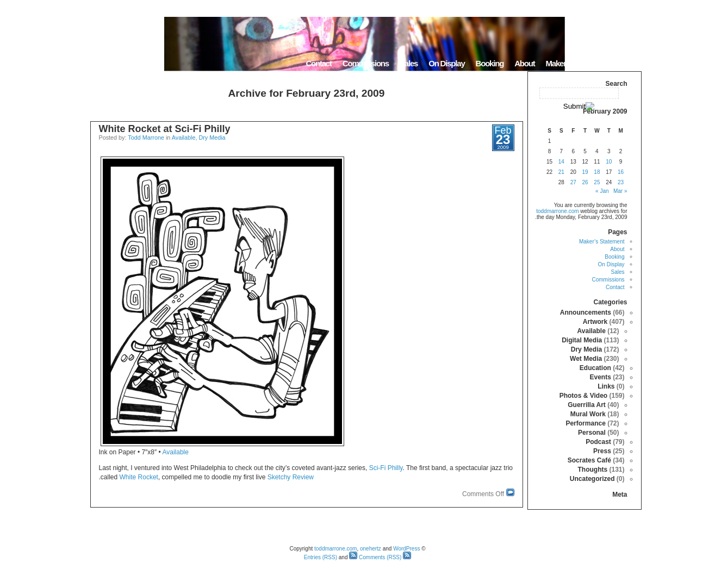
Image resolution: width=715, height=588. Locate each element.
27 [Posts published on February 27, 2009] (573, 182)
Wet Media (586, 359)
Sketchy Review (291, 477)
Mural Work (588, 414)
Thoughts (592, 470)
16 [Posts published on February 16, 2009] (621, 172)
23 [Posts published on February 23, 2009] (621, 182)
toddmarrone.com (557, 211)
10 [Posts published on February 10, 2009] (609, 162)
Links (606, 386)
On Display (446, 63)
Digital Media (582, 340)
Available (184, 137)
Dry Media (212, 137)
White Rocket (139, 477)
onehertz (371, 549)
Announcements (586, 312)
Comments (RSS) (375, 557)
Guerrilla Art (587, 405)
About (524, 63)
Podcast (598, 442)
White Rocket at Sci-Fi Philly (165, 129)
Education (595, 368)
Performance (585, 423)
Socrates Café (589, 460)
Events (600, 377)
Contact (318, 63)
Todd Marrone (146, 137)
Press (602, 451)
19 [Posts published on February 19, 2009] (585, 172)
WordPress (406, 549)
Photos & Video (583, 396)
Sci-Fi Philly (386, 468)
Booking (490, 63)
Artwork (595, 322)
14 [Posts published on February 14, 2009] (561, 162)
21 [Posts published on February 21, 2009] (561, 172)
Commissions (366, 63)
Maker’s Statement (576, 63)
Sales (409, 63)
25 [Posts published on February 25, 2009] (597, 182)
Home (628, 63)
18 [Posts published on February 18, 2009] (597, 172)
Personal (592, 433)
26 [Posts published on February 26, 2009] (585, 182)
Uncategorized (592, 479)
